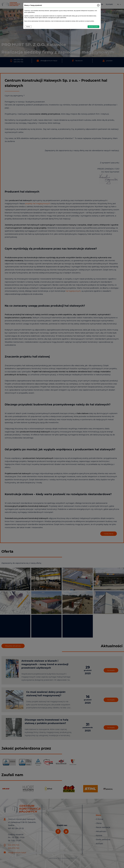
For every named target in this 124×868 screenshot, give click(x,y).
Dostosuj (28, 27)
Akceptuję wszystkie (93, 27)
